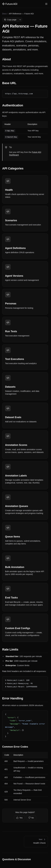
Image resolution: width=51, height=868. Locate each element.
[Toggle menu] (46, 4)
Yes (19, 818)
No (31, 818)
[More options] (20, 20)
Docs (4, 14)
